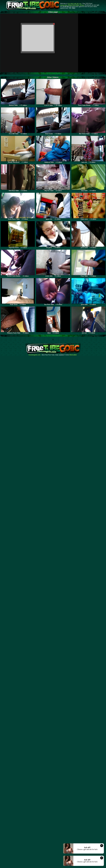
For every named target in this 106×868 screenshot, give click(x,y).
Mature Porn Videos (74, 5)
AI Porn (82, 5)
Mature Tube (64, 5)
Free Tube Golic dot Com (74, 4)
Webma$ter (73, 355)
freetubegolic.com (35, 355)
